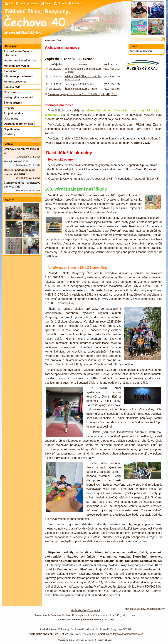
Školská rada (12, 87)
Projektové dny (13, 113)
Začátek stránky (155, 609)
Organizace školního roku (20, 60)
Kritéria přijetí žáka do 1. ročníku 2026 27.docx (83, 78)
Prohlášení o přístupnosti (86, 610)
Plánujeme (10, 71)
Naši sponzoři (13, 92)
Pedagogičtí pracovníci (18, 97)
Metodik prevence (15, 82)
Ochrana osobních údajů (19, 124)
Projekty (9, 108)
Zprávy (9, 144)
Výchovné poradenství (18, 76)
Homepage (50, 40)
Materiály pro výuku (16, 66)
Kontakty (9, 134)
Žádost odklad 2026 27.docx (81, 89)
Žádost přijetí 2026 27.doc (79, 84)
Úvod (134, 46)
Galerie (9, 200)
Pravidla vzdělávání (141, 51)
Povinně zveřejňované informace (18, 53)
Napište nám (12, 129)
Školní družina (13, 103)
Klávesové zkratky (135, 609)
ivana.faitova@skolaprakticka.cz (125, 634)
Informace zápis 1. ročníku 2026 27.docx (83, 70)
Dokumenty (11, 118)
